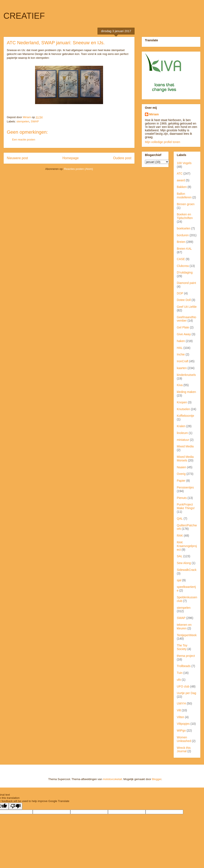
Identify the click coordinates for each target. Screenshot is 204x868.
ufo (179, 680)
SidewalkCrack (187, 570)
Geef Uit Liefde (187, 307)
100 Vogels (184, 163)
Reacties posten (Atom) (79, 169)
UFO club (183, 686)
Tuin (180, 673)
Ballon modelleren (184, 196)
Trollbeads (184, 666)
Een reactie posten (24, 140)
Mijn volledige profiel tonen (163, 142)
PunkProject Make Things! (186, 506)
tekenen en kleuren (184, 627)
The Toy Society (182, 647)
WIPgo (181, 730)
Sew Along (184, 563)
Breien (181, 242)
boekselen (184, 228)
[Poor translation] (16, 806)
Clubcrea (183, 266)
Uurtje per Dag (186, 693)
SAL (180, 556)
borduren (183, 235)
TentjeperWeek (187, 635)
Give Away (184, 334)
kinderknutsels (186, 375)
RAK (180, 536)
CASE (181, 259)
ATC (180, 173)
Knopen (182, 402)
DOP (180, 293)
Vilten (181, 717)
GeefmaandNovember (186, 319)
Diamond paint (186, 283)
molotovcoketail (112, 779)
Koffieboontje (185, 416)
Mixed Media (185, 446)
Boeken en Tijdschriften (185, 216)
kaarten (182, 368)
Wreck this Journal (184, 750)
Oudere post (122, 158)
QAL (180, 519)
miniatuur (183, 440)
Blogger (157, 779)
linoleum (182, 433)
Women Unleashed (184, 739)
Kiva (180, 385)
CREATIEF (24, 16)
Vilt (179, 710)
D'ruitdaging (185, 272)
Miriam (154, 114)
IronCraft (183, 361)
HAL (180, 348)
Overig (181, 474)
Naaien (181, 467)
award (181, 180)
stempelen (23, 121)
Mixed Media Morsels (185, 459)
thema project (186, 656)
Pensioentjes (185, 487)
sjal (179, 580)
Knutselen (183, 409)
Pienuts (182, 498)
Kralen (181, 426)
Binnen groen (186, 204)
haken (181, 341)
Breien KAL (184, 249)
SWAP (35, 121)
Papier (181, 481)
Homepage (71, 158)
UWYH (181, 703)
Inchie (181, 354)
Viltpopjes (183, 724)
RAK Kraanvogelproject (187, 546)
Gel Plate (183, 327)
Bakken (182, 187)
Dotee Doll (184, 300)
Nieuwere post (17, 158)
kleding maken (186, 392)
